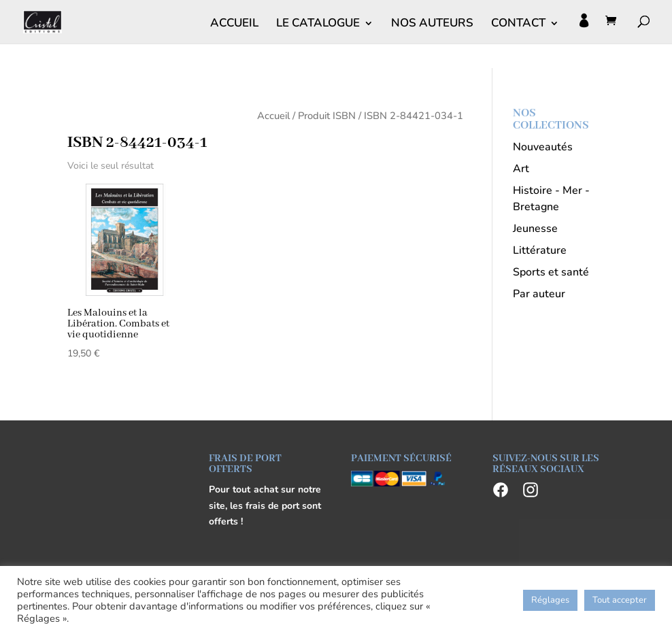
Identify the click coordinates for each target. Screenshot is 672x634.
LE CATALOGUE (318, 24)
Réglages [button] (550, 600)
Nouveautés (543, 147)
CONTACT (518, 24)
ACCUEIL (234, 24)
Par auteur (539, 294)
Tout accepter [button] (620, 600)
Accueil (273, 116)
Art (521, 169)
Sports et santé (551, 272)
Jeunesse (535, 229)
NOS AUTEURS (432, 24)
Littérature (540, 250)
